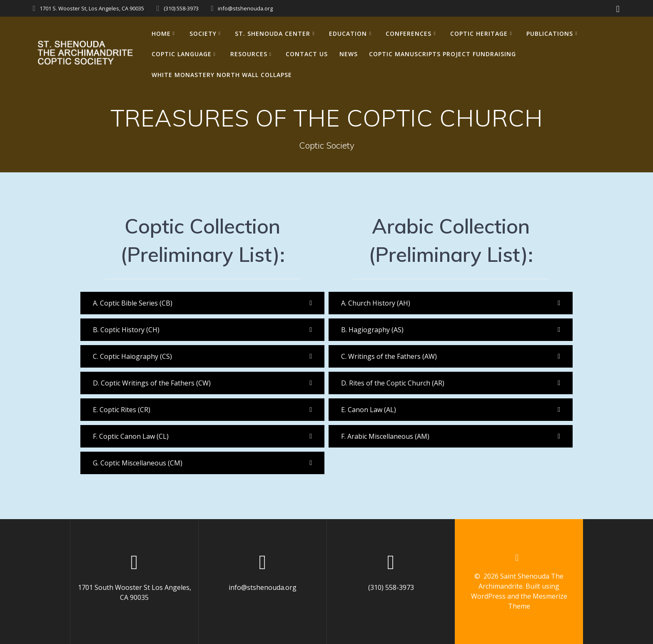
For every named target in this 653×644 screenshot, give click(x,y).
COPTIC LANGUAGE (182, 54)
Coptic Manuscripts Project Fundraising (442, 54)
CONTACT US (307, 54)
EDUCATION (348, 34)
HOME (161, 34)
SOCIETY (203, 34)
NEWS (349, 54)
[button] (202, 303)
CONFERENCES (409, 34)
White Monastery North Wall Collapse (222, 75)
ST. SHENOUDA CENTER (273, 34)
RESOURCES (249, 54)
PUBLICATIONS (550, 34)
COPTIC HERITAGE (479, 34)
